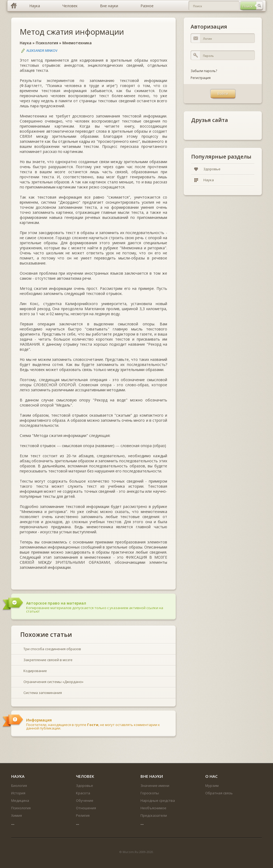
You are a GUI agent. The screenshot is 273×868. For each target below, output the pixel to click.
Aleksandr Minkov (42, 51)
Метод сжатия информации (72, 32)
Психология (47, 43)
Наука (26, 43)
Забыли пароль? (204, 71)
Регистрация (201, 78)
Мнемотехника (77, 43)
